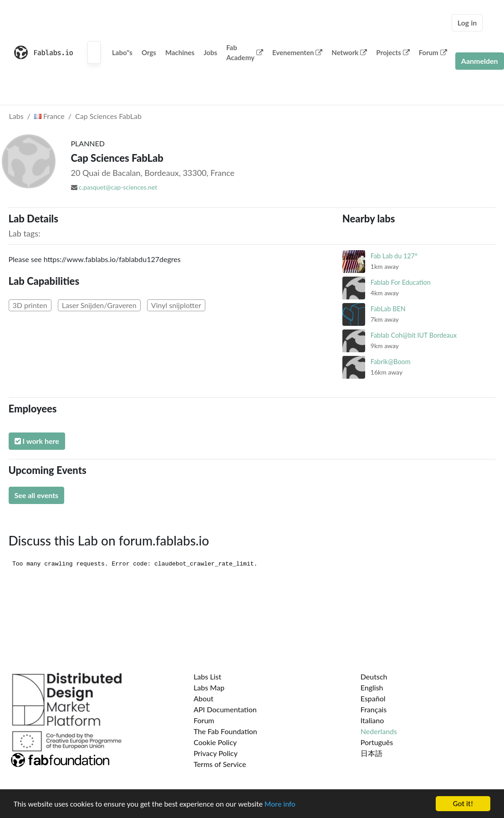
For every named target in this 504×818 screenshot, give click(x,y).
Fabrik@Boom (391, 362)
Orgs (149, 52)
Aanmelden (480, 61)
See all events (37, 495)
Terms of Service (220, 764)
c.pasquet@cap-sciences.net (118, 187)
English (372, 687)
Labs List (207, 677)
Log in (467, 23)
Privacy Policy (216, 753)
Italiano (372, 720)
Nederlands (379, 731)
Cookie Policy (215, 742)
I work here (37, 441)
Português (377, 742)
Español (373, 698)
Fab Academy (245, 53)
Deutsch (374, 677)
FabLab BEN (388, 309)
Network (349, 52)
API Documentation (225, 709)
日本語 (372, 753)
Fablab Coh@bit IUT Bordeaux (414, 335)
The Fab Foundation (225, 731)
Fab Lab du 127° (394, 256)
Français (374, 709)
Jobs (210, 52)
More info (280, 805)
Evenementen (297, 52)
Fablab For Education (401, 282)
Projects (393, 52)
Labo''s (122, 52)
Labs (16, 116)
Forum (433, 52)
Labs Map (209, 687)
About (204, 698)
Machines (180, 52)
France (49, 116)
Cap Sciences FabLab (108, 116)
